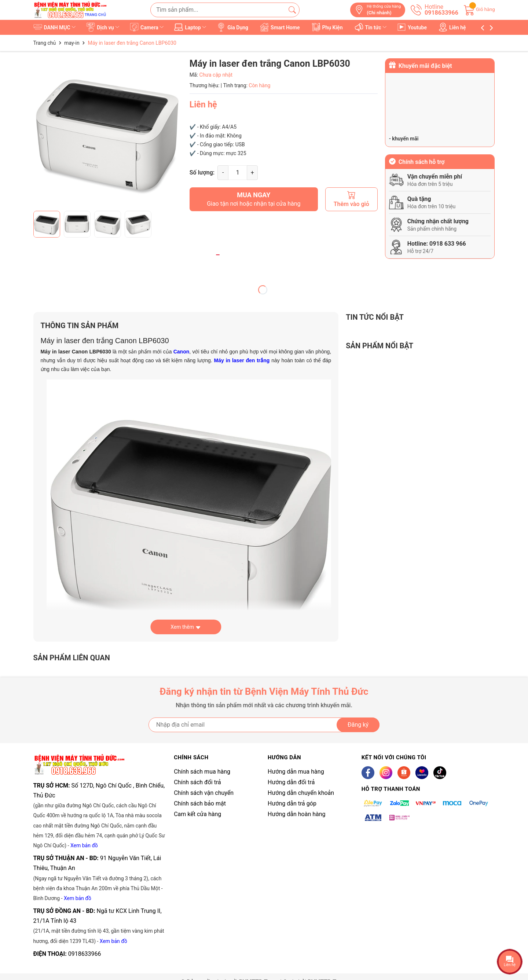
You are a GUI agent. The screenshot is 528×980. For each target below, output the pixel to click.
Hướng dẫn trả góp (292, 803)
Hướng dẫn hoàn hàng (297, 814)
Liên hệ (452, 27)
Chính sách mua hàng (202, 772)
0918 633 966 (448, 244)
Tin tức (371, 27)
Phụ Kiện (327, 27)
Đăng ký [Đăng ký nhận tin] (358, 725)
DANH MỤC (55, 27)
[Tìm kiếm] (292, 10)
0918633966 (85, 954)
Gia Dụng (233, 27)
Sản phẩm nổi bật (379, 346)
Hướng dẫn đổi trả (291, 782)
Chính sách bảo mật (200, 803)
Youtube (412, 27)
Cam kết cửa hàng (197, 814)
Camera (147, 27)
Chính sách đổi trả (197, 782)
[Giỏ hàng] (479, 9)
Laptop (191, 27)
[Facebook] (368, 773)
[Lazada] (422, 773)
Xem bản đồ (84, 845)
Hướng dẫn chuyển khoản (301, 793)
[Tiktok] (440, 773)
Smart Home (280, 27)
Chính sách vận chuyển (204, 793)
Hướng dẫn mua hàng (296, 772)
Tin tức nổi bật (375, 317)
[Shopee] (404, 773)
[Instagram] (386, 773)
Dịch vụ (103, 27)
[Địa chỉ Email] (264, 725)
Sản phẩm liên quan (72, 658)
